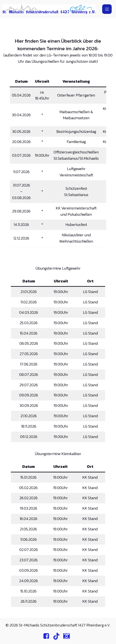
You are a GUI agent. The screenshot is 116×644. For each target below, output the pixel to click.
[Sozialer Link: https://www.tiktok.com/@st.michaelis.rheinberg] (58, 636)
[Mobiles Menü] (107, 9)
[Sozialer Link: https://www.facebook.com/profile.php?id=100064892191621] (48, 636)
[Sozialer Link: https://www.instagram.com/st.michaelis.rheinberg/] (68, 636)
